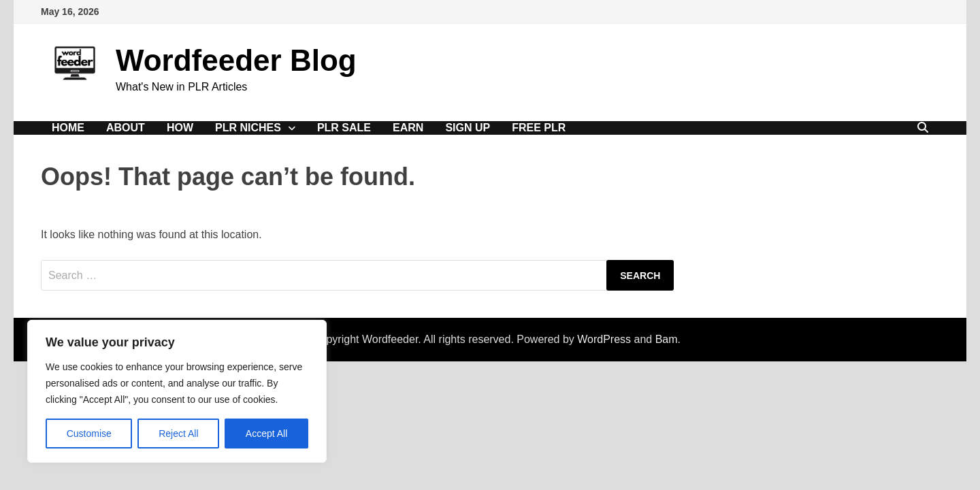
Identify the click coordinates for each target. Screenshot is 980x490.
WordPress (604, 339)
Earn (408, 128)
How (180, 128)
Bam (667, 339)
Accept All (266, 434)
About (126, 128)
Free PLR (539, 128)
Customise (89, 434)
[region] (177, 391)
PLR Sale (344, 128)
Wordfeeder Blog (236, 60)
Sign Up (468, 128)
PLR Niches (248, 128)
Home (68, 128)
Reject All (178, 434)
